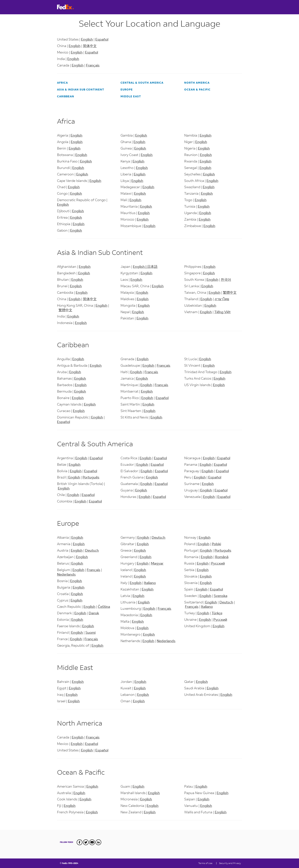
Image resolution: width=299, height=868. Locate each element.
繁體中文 (65, 310)
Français (93, 65)
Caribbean (66, 96)
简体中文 (90, 46)
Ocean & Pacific (197, 89)
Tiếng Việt (222, 312)
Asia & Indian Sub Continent (81, 89)
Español (102, 39)
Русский (218, 563)
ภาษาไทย (222, 299)
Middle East (131, 96)
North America (197, 83)
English (87, 39)
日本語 (152, 266)
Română (222, 557)
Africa (62, 83)
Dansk (94, 613)
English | (140, 266)
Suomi (90, 632)
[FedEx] (71, 7)
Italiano (150, 583)
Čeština (104, 606)
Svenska (221, 596)
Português (91, 477)
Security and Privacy (230, 863)
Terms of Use (205, 863)
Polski (216, 544)
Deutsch (92, 550)
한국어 (226, 279)
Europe (127, 89)
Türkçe (217, 613)
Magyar (157, 563)
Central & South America (142, 83)
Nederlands (66, 574)
